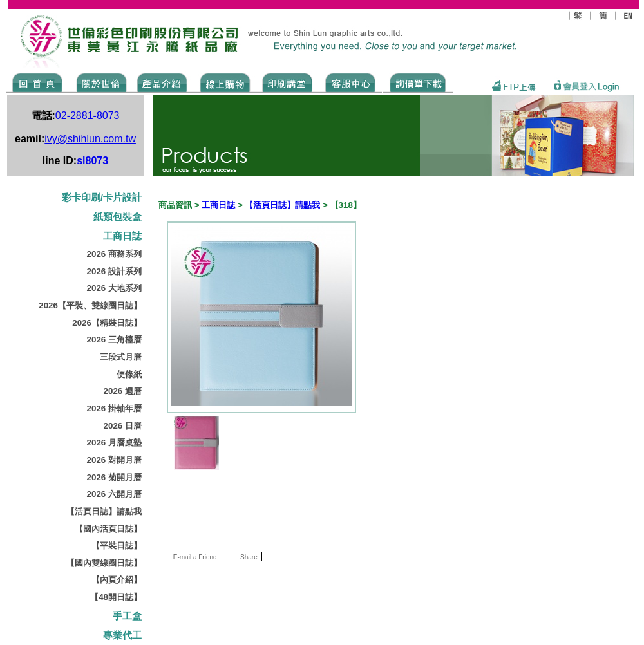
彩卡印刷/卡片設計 (102, 198)
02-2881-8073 (88, 116)
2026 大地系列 (114, 288)
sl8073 (92, 161)
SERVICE (351, 82)
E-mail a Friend (194, 557)
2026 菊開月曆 (114, 477)
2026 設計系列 (114, 271)
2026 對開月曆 (114, 460)
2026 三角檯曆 (114, 340)
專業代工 (122, 635)
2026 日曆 (123, 426)
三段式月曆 (121, 357)
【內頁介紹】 (117, 580)
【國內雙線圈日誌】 (104, 563)
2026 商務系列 (114, 254)
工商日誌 (122, 236)
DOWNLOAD (418, 82)
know (288, 82)
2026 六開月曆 (114, 494)
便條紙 (129, 374)
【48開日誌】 (116, 597)
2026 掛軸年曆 (114, 408)
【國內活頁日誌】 (108, 529)
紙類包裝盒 (118, 217)
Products (161, 82)
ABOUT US (99, 82)
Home (38, 82)
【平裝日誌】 (117, 546)
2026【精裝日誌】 (107, 323)
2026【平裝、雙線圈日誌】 (90, 305)
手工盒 (127, 616)
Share (249, 557)
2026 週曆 (123, 391)
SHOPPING (224, 82)
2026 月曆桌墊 (114, 443)
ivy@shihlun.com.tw (90, 139)
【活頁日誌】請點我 (104, 511)
